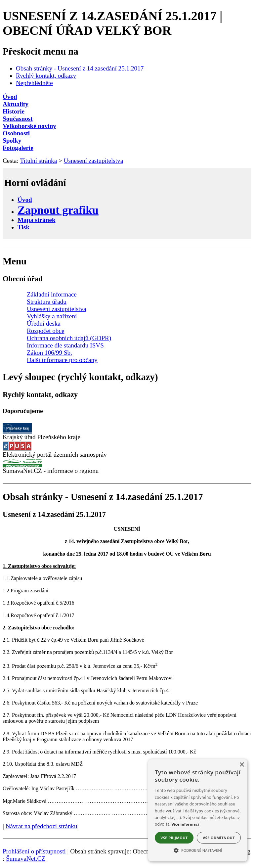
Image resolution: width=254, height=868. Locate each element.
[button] (198, 850)
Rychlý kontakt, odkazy (46, 76)
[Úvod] (127, 97)
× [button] (242, 765)
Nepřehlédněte (34, 83)
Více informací (185, 824)
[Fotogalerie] (127, 148)
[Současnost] (127, 119)
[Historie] (127, 112)
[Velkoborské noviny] (127, 126)
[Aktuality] (127, 104)
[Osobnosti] (127, 133)
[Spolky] (127, 141)
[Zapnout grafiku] (58, 210)
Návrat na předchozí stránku (42, 826)
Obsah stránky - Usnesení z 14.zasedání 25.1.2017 (80, 68)
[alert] (198, 810)
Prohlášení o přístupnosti (34, 851)
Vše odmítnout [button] (219, 838)
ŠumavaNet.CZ (26, 859)
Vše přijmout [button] (174, 838)
